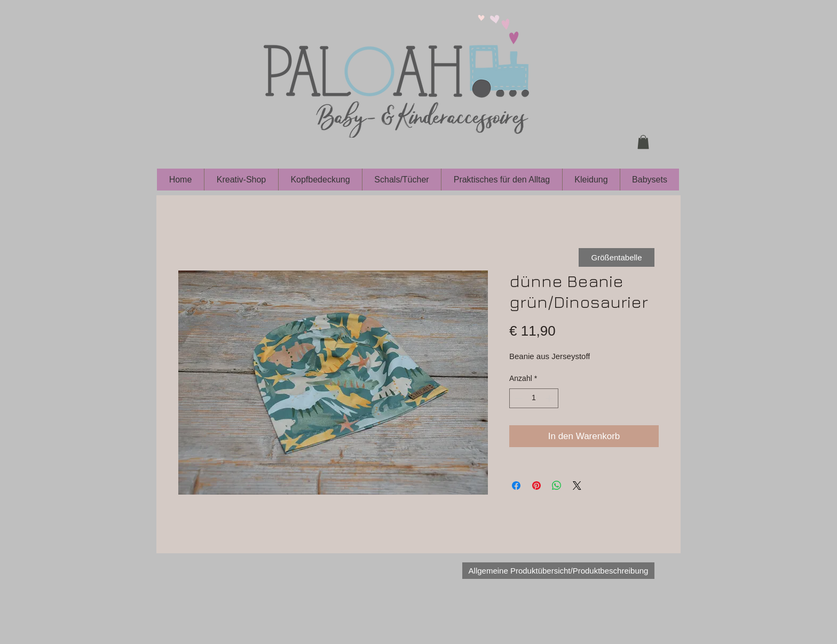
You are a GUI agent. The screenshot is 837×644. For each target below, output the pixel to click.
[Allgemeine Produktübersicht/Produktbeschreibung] (558, 571)
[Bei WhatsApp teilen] (557, 486)
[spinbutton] (534, 398)
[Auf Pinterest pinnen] (536, 486)
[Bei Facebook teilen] (516, 486)
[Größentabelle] (617, 257)
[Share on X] (577, 486)
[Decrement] (518, 398)
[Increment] (550, 398)
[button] (643, 142)
